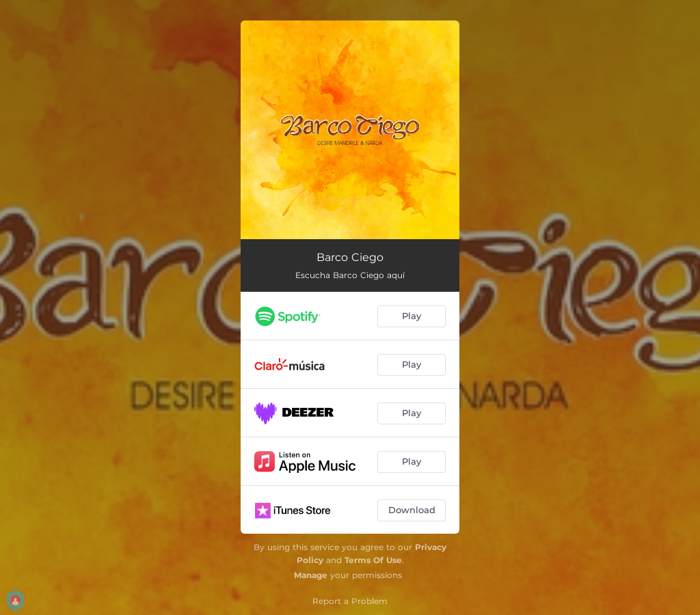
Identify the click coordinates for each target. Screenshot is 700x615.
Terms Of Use (373, 560)
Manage (311, 575)
